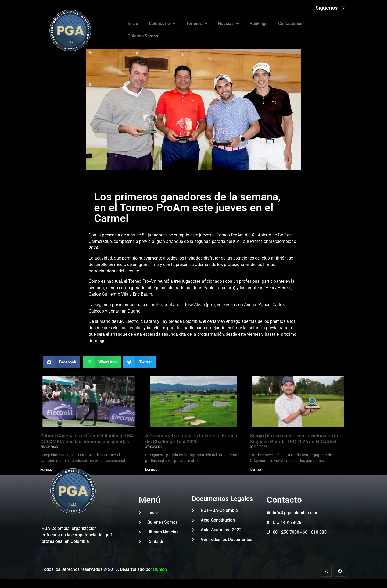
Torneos (197, 24)
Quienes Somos (143, 36)
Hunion (160, 569)
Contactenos (290, 24)
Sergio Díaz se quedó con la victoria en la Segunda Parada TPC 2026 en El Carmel (294, 439)
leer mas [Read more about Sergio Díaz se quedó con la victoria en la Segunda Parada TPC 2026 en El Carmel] (256, 470)
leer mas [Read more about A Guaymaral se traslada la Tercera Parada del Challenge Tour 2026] (151, 470)
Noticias (228, 24)
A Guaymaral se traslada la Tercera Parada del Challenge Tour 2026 (191, 439)
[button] (62, 362)
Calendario (162, 24)
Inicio (133, 24)
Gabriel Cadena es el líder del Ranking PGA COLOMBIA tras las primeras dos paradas (87, 439)
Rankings (259, 24)
